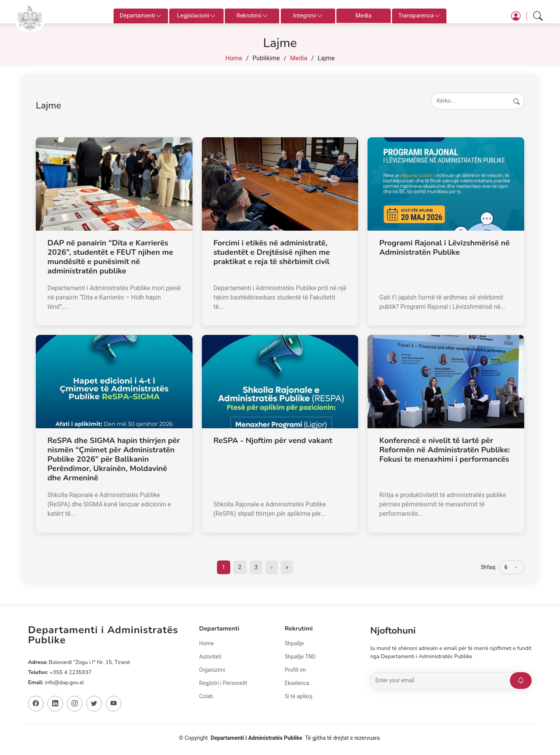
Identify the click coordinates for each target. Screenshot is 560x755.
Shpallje (294, 643)
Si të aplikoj (298, 696)
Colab (206, 696)
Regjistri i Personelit (223, 683)
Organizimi (212, 670)
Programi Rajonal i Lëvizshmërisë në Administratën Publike (444, 248)
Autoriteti (210, 657)
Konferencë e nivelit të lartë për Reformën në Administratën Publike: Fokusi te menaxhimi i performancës (444, 450)
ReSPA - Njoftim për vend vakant (273, 441)
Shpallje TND (300, 657)
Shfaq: (488, 567)
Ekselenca (297, 683)
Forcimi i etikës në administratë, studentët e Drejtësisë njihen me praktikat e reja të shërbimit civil (272, 252)
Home (234, 58)
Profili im (295, 670)
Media (363, 16)
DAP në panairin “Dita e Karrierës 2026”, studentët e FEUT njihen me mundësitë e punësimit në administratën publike (110, 257)
